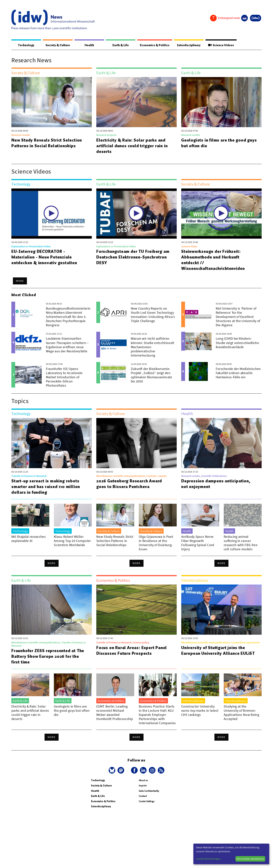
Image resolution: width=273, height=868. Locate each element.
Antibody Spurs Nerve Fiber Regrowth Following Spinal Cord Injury (198, 543)
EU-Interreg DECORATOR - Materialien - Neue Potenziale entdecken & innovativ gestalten (44, 257)
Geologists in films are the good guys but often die (214, 143)
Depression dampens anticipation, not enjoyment (216, 484)
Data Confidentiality (149, 791)
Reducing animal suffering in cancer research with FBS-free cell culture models (241, 543)
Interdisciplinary (188, 45)
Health (89, 45)
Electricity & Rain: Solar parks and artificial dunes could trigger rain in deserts (132, 146)
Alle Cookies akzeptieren (250, 859)
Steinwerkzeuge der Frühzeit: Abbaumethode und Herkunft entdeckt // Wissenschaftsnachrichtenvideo (213, 260)
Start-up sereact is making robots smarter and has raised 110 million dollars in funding (46, 487)
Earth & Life (119, 45)
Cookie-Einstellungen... (209, 859)
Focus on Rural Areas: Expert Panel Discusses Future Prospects (132, 651)
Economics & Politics (154, 45)
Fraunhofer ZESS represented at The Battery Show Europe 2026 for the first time (48, 656)
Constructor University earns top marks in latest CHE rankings (200, 711)
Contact (143, 796)
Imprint (143, 786)
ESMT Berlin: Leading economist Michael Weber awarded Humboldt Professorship (115, 713)
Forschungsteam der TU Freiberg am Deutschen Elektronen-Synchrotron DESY (133, 257)
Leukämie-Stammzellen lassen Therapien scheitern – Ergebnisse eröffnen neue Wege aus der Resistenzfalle (67, 345)
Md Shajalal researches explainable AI (29, 539)
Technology (26, 45)
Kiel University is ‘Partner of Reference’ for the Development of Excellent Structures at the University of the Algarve (238, 317)
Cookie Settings (147, 801)
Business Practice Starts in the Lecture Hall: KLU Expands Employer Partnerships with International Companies (157, 715)
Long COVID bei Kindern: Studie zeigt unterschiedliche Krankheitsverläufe (237, 343)
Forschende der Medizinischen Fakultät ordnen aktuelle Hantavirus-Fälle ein (238, 373)
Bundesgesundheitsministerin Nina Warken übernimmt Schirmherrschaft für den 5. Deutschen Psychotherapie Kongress (68, 317)
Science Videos (221, 45)
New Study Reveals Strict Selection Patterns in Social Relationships (47, 143)
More (20, 281)
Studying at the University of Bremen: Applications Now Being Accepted (241, 713)
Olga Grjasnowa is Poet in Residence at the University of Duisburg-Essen (156, 543)
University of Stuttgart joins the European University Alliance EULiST (218, 651)
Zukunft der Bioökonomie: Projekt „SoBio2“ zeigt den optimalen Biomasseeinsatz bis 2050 (151, 375)
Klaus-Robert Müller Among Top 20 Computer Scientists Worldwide (72, 541)
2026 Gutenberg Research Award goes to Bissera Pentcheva (129, 484)
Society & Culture (57, 45)
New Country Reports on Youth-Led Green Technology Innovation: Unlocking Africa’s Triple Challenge (153, 315)
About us (143, 780)
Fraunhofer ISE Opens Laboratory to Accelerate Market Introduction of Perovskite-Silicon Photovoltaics (64, 377)
